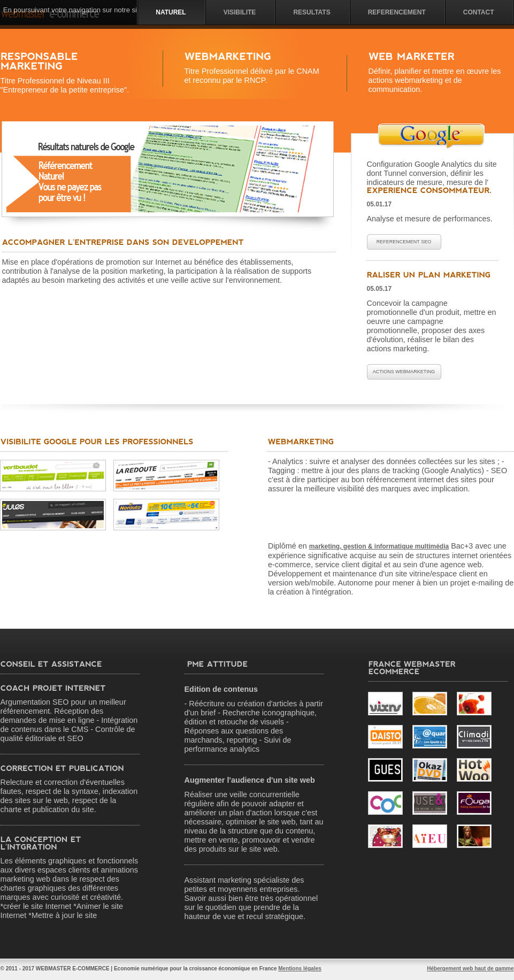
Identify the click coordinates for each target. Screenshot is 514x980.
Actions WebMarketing (404, 372)
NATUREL (171, 12)
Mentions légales (300, 969)
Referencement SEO (404, 242)
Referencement (397, 12)
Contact (479, 12)
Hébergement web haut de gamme (470, 969)
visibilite (240, 12)
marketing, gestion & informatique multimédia (379, 546)
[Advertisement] (116, 400)
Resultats (312, 12)
